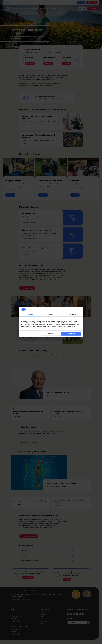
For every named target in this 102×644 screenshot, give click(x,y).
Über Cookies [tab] (72, 314)
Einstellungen (51, 334)
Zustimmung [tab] (30, 314)
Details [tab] (51, 314)
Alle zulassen (71, 334)
